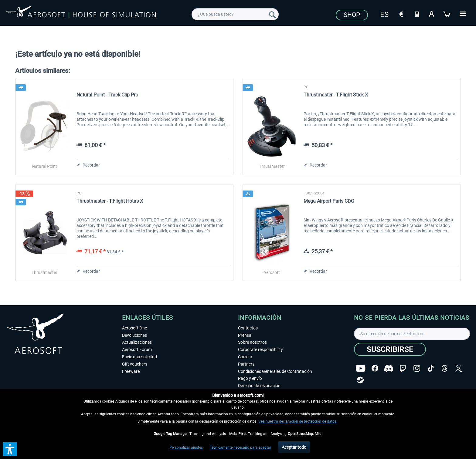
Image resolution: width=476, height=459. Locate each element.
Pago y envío (250, 378)
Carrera (245, 357)
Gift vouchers (135, 364)
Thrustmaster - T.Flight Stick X (336, 95)
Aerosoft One (134, 328)
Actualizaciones (137, 342)
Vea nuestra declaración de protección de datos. (298, 421)
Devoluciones (134, 335)
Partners (246, 364)
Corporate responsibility (260, 349)
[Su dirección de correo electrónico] (412, 334)
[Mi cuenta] (432, 14)
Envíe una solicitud (139, 357)
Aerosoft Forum (137, 349)
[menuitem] (235, 14)
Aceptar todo (294, 447)
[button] (10, 449)
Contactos (248, 328)
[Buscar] (272, 14)
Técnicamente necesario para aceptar (240, 447)
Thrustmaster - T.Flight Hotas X (110, 201)
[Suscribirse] (390, 349)
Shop (352, 15)
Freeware (131, 371)
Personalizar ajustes (186, 447)
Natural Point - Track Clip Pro (107, 95)
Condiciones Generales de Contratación (275, 371)
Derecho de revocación (259, 386)
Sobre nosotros (252, 342)
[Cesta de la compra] (447, 14)
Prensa (245, 335)
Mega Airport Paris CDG (329, 201)
